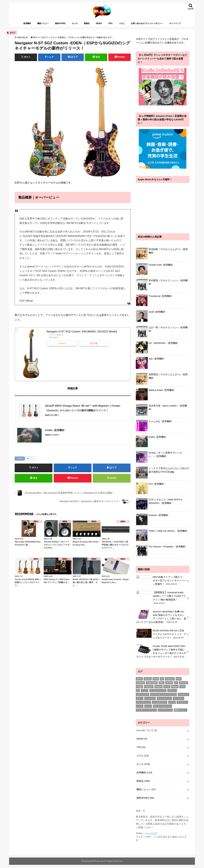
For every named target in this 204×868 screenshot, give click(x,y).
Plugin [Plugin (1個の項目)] (139, 690)
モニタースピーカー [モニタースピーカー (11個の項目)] (162, 709)
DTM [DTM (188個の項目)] (179, 682)
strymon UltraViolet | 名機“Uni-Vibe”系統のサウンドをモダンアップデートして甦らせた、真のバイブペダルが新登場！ (161, 620)
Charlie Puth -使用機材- (161, 265)
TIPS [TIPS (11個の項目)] (182, 690)
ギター (32, 458)
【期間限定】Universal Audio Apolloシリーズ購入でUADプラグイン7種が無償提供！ (161, 601)
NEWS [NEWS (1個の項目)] (169, 686)
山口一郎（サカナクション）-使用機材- (168, 329)
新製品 (87, 23)
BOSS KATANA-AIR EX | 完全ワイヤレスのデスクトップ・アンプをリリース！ (161, 637)
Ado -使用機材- (157, 359)
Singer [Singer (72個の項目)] (175, 690)
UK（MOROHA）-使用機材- (163, 343)
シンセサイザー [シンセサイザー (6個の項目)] (160, 705)
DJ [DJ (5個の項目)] (162, 682)
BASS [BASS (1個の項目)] (139, 682)
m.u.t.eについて (147, 734)
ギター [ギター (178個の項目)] (140, 701)
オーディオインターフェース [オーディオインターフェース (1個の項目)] (163, 698)
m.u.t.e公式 (151, 836)
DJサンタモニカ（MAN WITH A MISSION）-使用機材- (165, 501)
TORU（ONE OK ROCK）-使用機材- (168, 531)
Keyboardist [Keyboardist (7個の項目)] (152, 686)
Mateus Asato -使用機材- (162, 390)
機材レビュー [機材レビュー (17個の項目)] (181, 713)
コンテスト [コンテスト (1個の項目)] (150, 701)
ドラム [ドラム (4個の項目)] (172, 705)
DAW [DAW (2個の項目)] (156, 682)
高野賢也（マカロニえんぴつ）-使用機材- (168, 376)
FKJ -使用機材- (157, 484)
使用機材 (27, 23)
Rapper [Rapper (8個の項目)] (158, 690)
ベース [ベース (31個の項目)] (140, 709)
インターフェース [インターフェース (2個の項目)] (158, 694)
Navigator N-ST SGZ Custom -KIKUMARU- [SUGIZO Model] (82, 331)
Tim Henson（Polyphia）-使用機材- (167, 547)
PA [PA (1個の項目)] (176, 686)
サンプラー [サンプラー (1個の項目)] (178, 701)
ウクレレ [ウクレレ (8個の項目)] (172, 694)
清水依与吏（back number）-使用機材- (168, 407)
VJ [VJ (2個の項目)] (138, 694)
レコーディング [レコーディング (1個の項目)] (165, 713)
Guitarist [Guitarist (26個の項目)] (140, 686)
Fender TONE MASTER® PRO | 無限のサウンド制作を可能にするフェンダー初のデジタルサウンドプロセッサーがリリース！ (161, 655)
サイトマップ (175, 23)
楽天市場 (94, 343)
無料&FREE (60, 23)
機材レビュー (43, 23)
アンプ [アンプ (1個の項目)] (145, 694)
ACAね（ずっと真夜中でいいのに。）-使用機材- (165, 454)
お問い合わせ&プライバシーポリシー (147, 23)
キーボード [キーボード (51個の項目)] (183, 698)
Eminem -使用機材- (159, 515)
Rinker (59, 335)
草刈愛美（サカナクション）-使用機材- (168, 282)
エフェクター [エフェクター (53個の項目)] (142, 698)
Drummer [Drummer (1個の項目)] (170, 682)
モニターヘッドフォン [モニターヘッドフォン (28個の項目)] (146, 713)
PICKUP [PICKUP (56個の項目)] (184, 686)
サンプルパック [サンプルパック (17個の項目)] (143, 705)
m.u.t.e (100, 864)
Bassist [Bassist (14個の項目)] (148, 682)
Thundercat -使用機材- (160, 296)
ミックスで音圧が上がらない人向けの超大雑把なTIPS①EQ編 (169, 470)
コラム (122, 23)
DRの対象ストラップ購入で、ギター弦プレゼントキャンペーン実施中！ (161, 582)
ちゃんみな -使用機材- (160, 421)
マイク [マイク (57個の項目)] (148, 709)
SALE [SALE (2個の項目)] (167, 690)
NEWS (99, 23)
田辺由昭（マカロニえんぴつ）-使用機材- (168, 251)
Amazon (62, 343)
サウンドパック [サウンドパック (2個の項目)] (164, 701)
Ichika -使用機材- (158, 437)
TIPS (110, 23)
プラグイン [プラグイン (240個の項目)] (182, 705)
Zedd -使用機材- (157, 312)
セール (75, 23)
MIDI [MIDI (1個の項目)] (162, 686)
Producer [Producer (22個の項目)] (149, 690)
